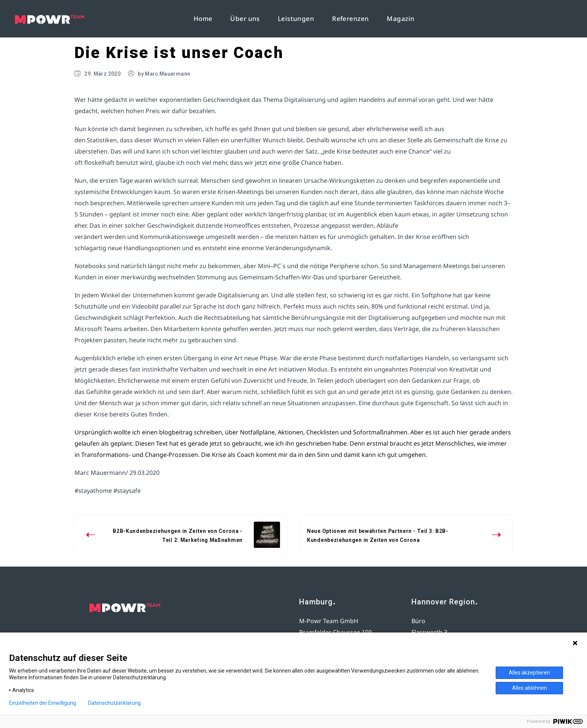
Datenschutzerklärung (114, 703)
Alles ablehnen (530, 688)
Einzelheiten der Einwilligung (42, 703)
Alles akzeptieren (529, 673)
